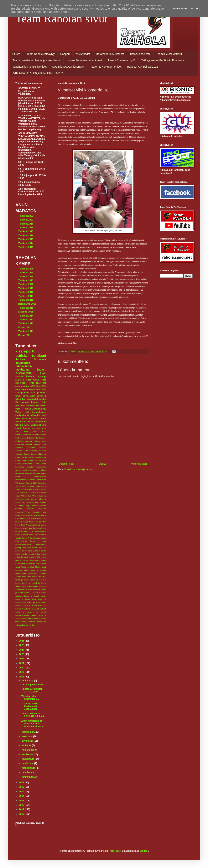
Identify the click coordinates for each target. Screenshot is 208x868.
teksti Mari (25, 564)
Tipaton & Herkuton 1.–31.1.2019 (32, 690)
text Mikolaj (21, 622)
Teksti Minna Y (27, 490)
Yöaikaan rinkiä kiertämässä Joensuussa (30, 706)
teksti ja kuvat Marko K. (31, 589)
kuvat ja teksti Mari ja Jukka (28, 528)
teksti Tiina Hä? (39, 577)
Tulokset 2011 (26, 331)
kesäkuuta (28, 754)
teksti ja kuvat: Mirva (26, 606)
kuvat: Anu (35, 538)
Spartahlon (41, 480)
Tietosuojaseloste (140, 54)
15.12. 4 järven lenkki (33, 685)
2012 (22, 805)
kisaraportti (26, 351)
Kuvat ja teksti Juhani (27, 380)
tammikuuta (29, 777)
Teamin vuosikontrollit (169, 54)
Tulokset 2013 (26, 247)
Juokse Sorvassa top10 (122, 60)
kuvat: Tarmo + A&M (34, 541)
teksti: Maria (27, 619)
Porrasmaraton (22, 480)
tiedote (32, 622)
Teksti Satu (26, 496)
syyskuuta (28, 741)
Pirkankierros (40, 476)
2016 (22, 787)
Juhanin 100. (22, 451)
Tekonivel (42, 483)
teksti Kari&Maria (31, 560)
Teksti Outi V (34, 493)
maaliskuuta (29, 768)
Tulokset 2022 (26, 220)
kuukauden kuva (24, 415)
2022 (22, 659)
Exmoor (43, 438)
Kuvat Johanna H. (38, 457)
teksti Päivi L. (34, 573)
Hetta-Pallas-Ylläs (37, 383)
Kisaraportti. (24, 373)
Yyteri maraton (33, 512)
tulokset (39, 356)
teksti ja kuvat (39, 583)
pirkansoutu (41, 544)
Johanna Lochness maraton (31, 447)
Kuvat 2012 (24, 327)
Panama (36, 473)
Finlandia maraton (24, 441)
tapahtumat (23, 370)
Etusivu (17, 54)
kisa (44, 512)
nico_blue (115, 851)
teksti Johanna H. (37, 422)
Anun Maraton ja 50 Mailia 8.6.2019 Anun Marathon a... (33, 724)
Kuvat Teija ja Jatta (37, 460)
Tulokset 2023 (26, 216)
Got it (195, 9)
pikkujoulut (32, 399)
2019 (22, 672)
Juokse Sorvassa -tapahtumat (84, 60)
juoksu (42, 370)
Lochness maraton (25, 467)
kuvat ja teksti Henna (34, 418)
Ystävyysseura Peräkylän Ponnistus (163, 60)
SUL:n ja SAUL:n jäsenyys (68, 67)
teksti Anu (21, 422)
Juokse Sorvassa (31, 359)
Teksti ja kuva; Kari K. (26, 499)
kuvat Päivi (41, 522)
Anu (38, 428)
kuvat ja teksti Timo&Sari (27, 535)
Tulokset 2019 (26, 224)
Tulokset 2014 (26, 243)
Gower (29, 444)
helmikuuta (28, 772)
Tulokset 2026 (26, 269)
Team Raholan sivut (62, 18)
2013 (22, 801)
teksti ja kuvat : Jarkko (27, 425)
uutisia (21, 356)
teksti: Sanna (40, 619)
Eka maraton (22, 402)
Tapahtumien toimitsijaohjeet (30, 67)
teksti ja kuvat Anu (24, 586)
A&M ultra (36, 386)
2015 (22, 792)
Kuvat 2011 (24, 335)
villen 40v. (30, 625)
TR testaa (20, 483)
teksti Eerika (21, 554)
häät (27, 412)
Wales (18, 412)
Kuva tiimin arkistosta (35, 454)
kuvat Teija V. (21, 525)
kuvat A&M (29, 396)
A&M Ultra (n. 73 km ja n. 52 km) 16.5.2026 (38, 73)
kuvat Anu (27, 515)
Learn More (180, 9)
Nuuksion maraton (24, 473)
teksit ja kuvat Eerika (37, 551)
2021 (22, 663)
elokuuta (27, 745)
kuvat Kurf (26, 519)
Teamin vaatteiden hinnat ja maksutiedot (37, 60)
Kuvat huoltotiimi (24, 464)
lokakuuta (27, 736)
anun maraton (22, 386)
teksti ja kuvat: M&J (37, 602)
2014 (22, 796)
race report (32, 548)
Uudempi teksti (66, 464)
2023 (22, 654)
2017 (22, 783)
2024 (22, 650)
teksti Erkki (34, 557)
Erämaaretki (32, 438)
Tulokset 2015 (26, 239)
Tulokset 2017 (26, 231)
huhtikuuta (28, 763)
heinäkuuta (28, 750)
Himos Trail (40, 444)
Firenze (37, 441)
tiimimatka (42, 622)
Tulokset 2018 (26, 228)
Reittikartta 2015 (27, 304)
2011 (22, 809)
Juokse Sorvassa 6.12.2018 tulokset (33, 715)
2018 (22, 677)
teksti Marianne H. (38, 564)
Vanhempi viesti (139, 464)
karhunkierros (39, 412)
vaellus (43, 399)
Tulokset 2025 (26, 273)
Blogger (144, 851)
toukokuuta (28, 759)
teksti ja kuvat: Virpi (27, 612)
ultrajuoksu (20, 625)
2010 (22, 814)
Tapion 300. (31, 483)
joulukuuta (28, 681)
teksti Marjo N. (22, 567)
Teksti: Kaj (24, 506)
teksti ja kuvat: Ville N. (36, 609)
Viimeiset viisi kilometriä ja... (30, 698)
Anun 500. (30, 431)
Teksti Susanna (39, 496)
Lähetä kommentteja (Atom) (78, 469)
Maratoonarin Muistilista (110, 54)
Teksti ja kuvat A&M (29, 405)
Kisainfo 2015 (26, 312)
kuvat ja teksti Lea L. (37, 525)
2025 (22, 645)
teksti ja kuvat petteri (35, 596)
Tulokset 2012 (26, 323)
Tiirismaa (35, 506)
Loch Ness (41, 464)
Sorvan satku (33, 389)
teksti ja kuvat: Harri (26, 599)
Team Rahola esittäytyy (41, 54)
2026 (22, 641)
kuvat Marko (29, 522)
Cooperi (65, 54)
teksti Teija (27, 577)
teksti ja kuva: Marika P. (27, 580)
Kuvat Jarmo (21, 457)
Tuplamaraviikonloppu (35, 409)
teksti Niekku (21, 573)
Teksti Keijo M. (22, 486)
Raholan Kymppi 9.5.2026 (143, 67)
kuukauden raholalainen (24, 365)
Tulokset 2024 (26, 277)
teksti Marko (35, 567)
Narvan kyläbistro (38, 470)
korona (18, 515)
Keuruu (34, 451)
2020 (22, 668)
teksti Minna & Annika (35, 570)
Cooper (24, 383)
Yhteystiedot (83, 54)
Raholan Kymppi (36, 376)
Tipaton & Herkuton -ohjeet (105, 67)
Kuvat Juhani (21, 460)
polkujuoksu (21, 548)
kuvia (43, 373)
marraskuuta (29, 732)
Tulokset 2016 (26, 235)
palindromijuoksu (23, 544)
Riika (33, 480)
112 (33, 428)
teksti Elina (34, 554)
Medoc (26, 470)
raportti (19, 376)
